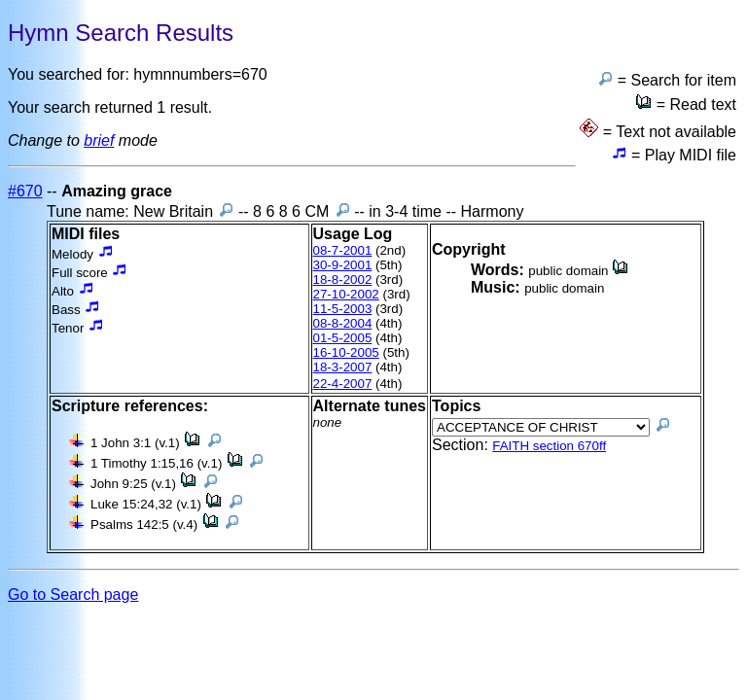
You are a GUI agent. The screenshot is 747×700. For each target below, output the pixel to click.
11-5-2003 (343, 309)
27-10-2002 (346, 294)
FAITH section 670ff (549, 446)
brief (99, 140)
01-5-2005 (343, 338)
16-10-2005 (346, 352)
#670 (25, 191)
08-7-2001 (343, 250)
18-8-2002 (343, 280)
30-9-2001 (343, 265)
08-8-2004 (343, 323)
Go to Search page (73, 595)
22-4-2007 (343, 384)
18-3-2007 (343, 367)
